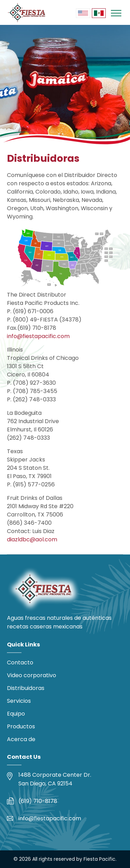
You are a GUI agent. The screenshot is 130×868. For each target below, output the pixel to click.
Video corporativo (32, 675)
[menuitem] (83, 13)
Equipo (16, 714)
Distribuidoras (26, 688)
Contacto (20, 662)
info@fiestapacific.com (38, 336)
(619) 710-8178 (38, 801)
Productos (21, 726)
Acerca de (21, 739)
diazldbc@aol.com (32, 539)
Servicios (19, 701)
